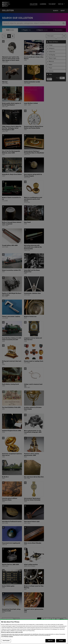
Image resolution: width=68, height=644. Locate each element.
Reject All (50, 642)
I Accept (61, 642)
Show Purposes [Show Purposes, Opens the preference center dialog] (6, 642)
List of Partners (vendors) (7, 638)
